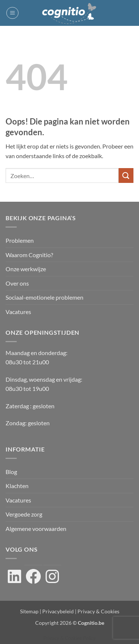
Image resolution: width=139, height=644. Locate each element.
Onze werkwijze (26, 269)
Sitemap (29, 611)
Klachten (17, 486)
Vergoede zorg (24, 514)
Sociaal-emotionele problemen (44, 297)
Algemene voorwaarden (36, 529)
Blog (11, 472)
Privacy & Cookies (98, 611)
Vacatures (18, 312)
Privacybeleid (58, 611)
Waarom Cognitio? (29, 255)
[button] (12, 13)
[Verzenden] (126, 175)
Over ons (17, 283)
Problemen (20, 240)
